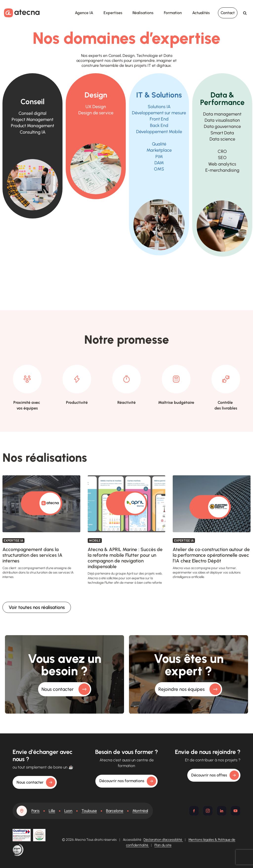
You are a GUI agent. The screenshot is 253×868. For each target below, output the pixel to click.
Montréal (140, 811)
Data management (222, 114)
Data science (222, 139)
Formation (173, 13)
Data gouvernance (222, 126)
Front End (159, 119)
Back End (159, 125)
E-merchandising (222, 170)
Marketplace (159, 150)
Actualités (201, 13)
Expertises (113, 13)
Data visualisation (222, 120)
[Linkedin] (222, 811)
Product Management (32, 126)
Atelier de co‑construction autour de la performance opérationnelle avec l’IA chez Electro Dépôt (211, 555)
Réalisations (143, 13)
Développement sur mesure (159, 113)
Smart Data (222, 133)
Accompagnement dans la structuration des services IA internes (32, 555)
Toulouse (89, 811)
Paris (35, 811)
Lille (52, 811)
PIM (159, 157)
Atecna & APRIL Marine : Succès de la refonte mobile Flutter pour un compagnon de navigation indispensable (125, 558)
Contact (228, 13)
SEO (222, 158)
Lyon (68, 811)
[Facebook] (194, 811)
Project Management (32, 120)
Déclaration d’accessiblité (163, 840)
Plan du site (163, 845)
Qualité (159, 144)
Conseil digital (32, 113)
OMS (159, 169)
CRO (222, 151)
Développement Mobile (159, 132)
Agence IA (84, 13)
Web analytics (222, 164)
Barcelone (115, 811)
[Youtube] (235, 811)
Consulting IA (33, 132)
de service (96, 113)
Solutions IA (159, 107)
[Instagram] (208, 811)
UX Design (96, 107)
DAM (159, 163)
